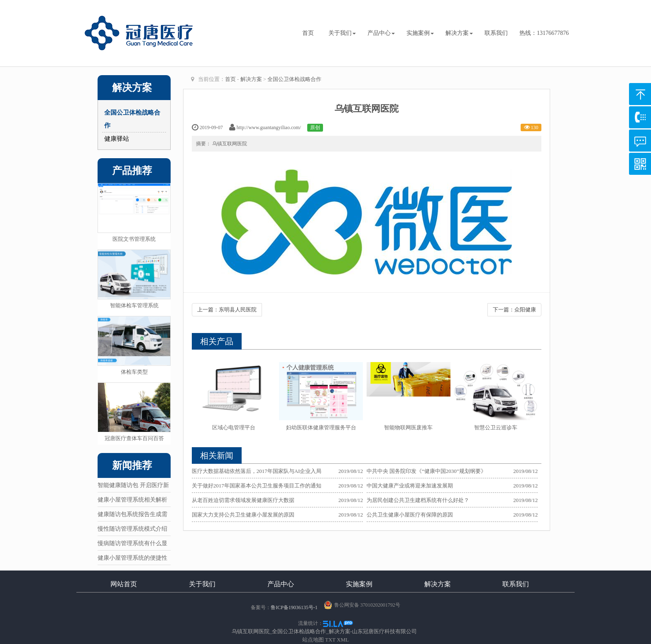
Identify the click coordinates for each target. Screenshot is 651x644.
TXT (330, 640)
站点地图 (313, 640)
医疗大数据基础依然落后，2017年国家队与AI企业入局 (257, 471)
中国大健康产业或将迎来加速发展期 (410, 486)
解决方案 (459, 33)
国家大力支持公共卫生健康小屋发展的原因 (243, 515)
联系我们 (496, 33)
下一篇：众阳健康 (514, 310)
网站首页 (124, 584)
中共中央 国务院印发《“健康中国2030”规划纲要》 (426, 471)
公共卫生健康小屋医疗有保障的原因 (410, 515)
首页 (308, 33)
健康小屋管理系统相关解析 (132, 500)
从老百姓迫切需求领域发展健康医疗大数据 (243, 500)
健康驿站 (117, 139)
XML (343, 640)
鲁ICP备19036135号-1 (294, 607)
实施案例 (420, 33)
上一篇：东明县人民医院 (227, 310)
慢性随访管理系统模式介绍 (132, 529)
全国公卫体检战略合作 (294, 79)
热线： (544, 33)
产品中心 (381, 33)
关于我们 (342, 33)
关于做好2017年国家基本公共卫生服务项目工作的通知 (257, 486)
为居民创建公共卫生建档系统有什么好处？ (418, 500)
